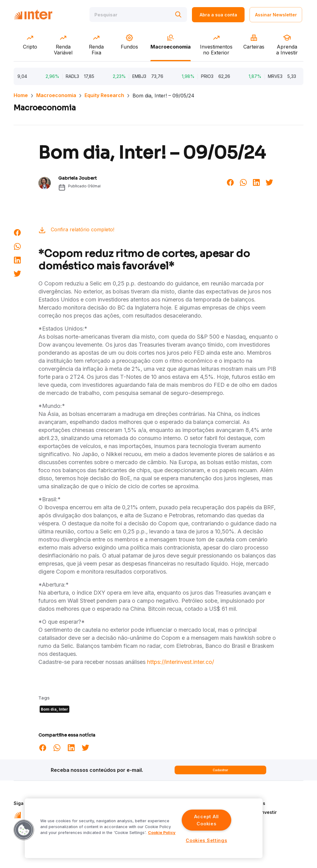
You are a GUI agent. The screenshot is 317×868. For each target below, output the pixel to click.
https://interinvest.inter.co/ (180, 662)
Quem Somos (251, 803)
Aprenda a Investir (257, 812)
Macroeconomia (56, 95)
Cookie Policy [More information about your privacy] (162, 833)
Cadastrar (220, 770)
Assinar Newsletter (276, 15)
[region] (144, 828)
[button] (24, 830)
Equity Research (104, 95)
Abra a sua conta (218, 15)
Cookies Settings (206, 840)
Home (21, 95)
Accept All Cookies (206, 820)
